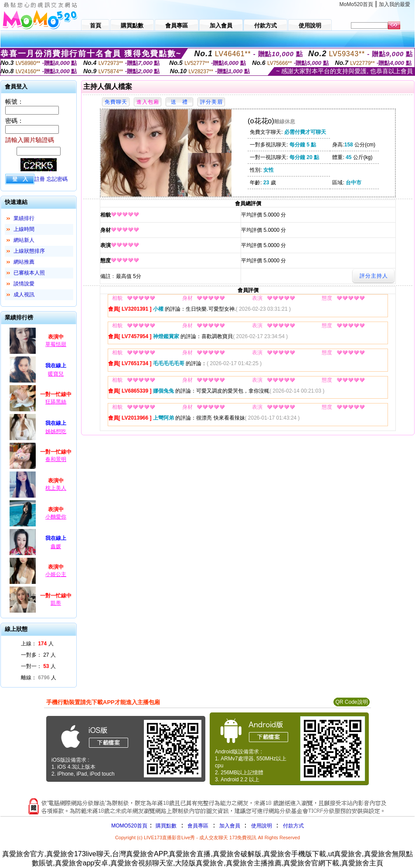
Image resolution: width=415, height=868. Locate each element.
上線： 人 (37, 644)
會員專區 (198, 826)
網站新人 (24, 240)
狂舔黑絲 (56, 402)
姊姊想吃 (56, 431)
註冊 (40, 179)
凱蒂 (56, 603)
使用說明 (262, 826)
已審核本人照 (29, 273)
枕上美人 (56, 488)
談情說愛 (24, 284)
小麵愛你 (56, 517)
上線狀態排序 (29, 251)
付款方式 (293, 826)
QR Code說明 (351, 702)
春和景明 (56, 459)
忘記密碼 (57, 179)
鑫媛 (56, 546)
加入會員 (230, 826)
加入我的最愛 (395, 4)
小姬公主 (56, 574)
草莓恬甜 (56, 344)
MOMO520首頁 (129, 826)
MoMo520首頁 (356, 4)
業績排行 (24, 218)
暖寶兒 (56, 374)
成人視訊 (24, 295)
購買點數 (165, 826)
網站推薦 (24, 262)
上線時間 (24, 229)
